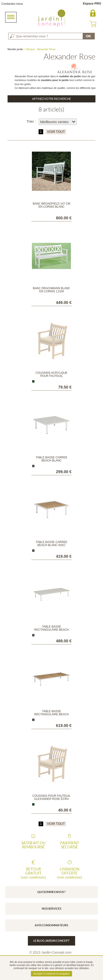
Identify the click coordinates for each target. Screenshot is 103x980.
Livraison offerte (69, 873)
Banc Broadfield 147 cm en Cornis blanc (52, 205)
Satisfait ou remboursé (33, 845)
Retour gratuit (33, 873)
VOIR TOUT (56, 132)
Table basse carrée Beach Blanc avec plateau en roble (51, 545)
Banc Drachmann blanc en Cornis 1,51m (51, 290)
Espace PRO (92, 3)
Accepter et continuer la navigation (51, 974)
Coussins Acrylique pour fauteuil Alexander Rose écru (51, 376)
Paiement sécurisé (69, 845)
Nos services (51, 909)
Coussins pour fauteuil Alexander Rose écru (51, 797)
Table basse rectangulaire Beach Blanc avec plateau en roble (51, 716)
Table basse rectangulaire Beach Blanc (51, 630)
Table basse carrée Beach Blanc (51, 459)
